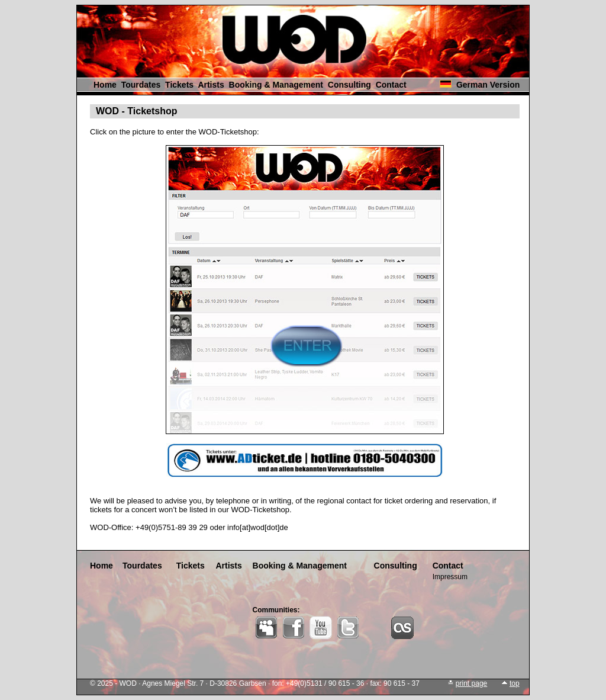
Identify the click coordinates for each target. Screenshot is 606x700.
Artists (211, 85)
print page (471, 683)
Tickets (179, 85)
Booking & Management (276, 85)
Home (105, 85)
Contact (391, 85)
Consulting (349, 85)
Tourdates (141, 85)
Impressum (450, 577)
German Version (488, 85)
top (515, 683)
